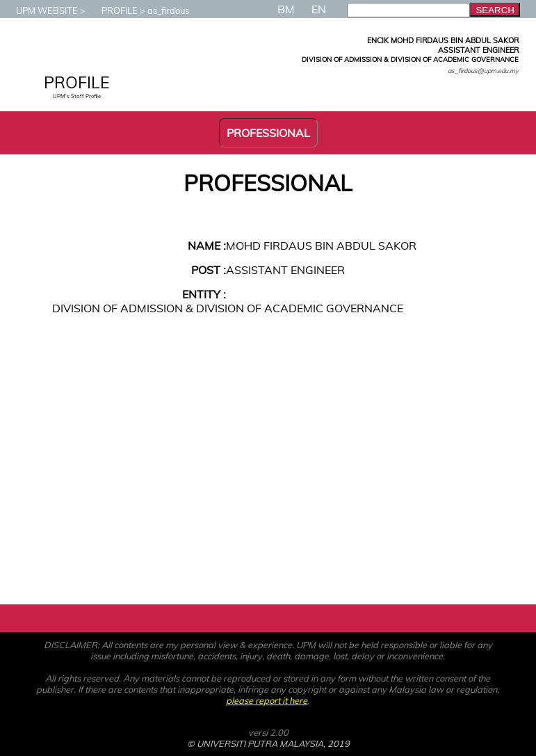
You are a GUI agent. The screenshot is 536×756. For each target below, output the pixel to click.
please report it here (267, 700)
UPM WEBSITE (40, 10)
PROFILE (113, 10)
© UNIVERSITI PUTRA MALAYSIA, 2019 (268, 743)
